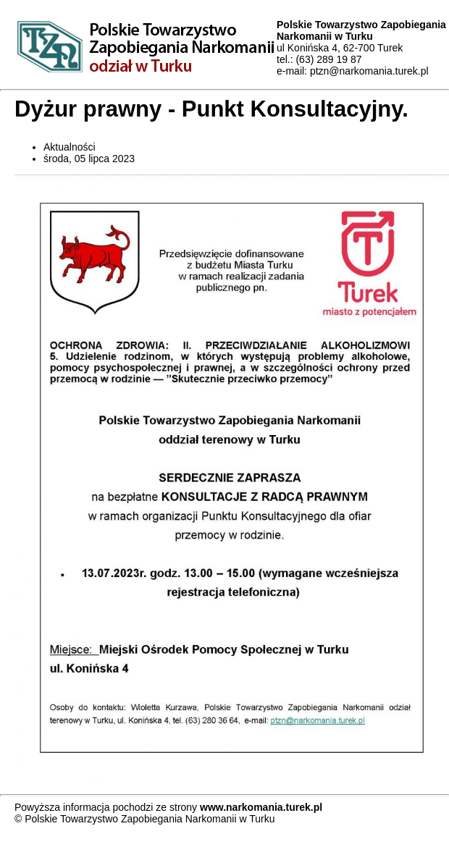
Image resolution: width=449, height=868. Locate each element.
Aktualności (70, 147)
